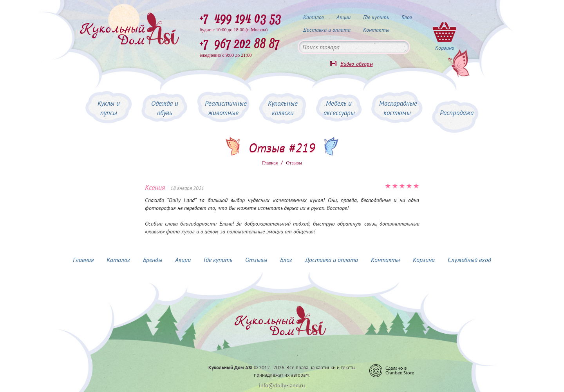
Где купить (376, 17)
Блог (407, 17)
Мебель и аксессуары (339, 108)
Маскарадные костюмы (398, 108)
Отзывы (256, 260)
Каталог (314, 17)
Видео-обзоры (357, 64)
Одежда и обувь (165, 108)
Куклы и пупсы (109, 108)
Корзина (424, 260)
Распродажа (457, 113)
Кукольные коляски (283, 108)
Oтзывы (294, 163)
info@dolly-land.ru (282, 385)
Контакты (376, 30)
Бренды (153, 260)
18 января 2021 (187, 188)
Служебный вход (469, 260)
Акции (343, 17)
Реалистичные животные (226, 108)
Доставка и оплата (327, 30)
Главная (270, 163)
